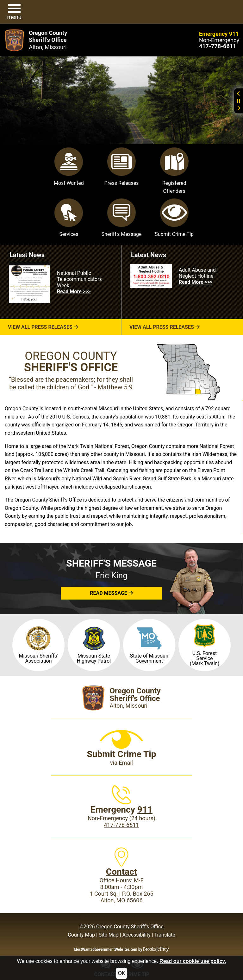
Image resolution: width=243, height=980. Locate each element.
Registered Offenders (174, 171)
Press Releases (122, 167)
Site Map (109, 935)
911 (145, 810)
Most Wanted (69, 167)
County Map (81, 935)
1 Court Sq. (104, 894)
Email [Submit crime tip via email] (126, 763)
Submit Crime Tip (174, 218)
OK (121, 973)
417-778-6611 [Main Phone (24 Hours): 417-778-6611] (121, 825)
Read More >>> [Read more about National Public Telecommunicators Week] (74, 292)
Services (69, 218)
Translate (165, 935)
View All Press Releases (43, 327)
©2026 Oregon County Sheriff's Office (121, 927)
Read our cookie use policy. (193, 961)
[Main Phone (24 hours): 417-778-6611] (218, 46)
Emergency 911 (219, 34)
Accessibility (136, 935)
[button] (14, 12)
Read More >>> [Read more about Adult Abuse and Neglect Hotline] (196, 282)
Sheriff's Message (122, 218)
